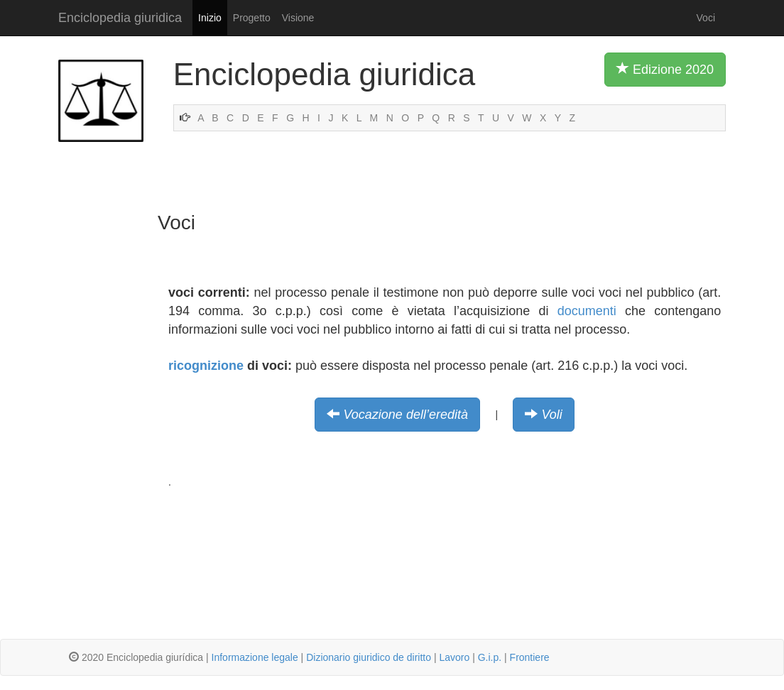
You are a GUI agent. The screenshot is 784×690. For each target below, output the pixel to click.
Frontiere (530, 657)
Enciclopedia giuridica (120, 18)
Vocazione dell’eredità (405, 415)
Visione (298, 18)
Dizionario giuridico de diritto (369, 657)
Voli (552, 415)
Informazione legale (255, 657)
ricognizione (206, 366)
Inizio (210, 18)
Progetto (252, 18)
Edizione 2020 (665, 69)
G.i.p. (490, 657)
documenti (587, 311)
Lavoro (454, 657)
